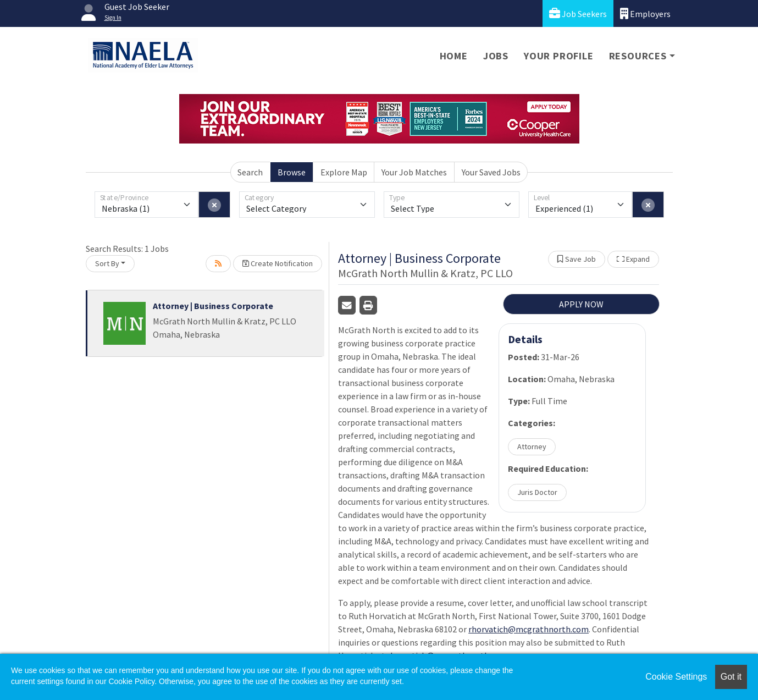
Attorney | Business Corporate (213, 306)
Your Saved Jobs (491, 172)
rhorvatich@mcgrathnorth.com (529, 629)
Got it (731, 677)
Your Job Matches (414, 172)
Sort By (107, 263)
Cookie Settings (676, 677)
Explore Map (344, 172)
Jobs (496, 56)
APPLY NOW (581, 304)
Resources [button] (638, 56)
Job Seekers (578, 13)
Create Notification (278, 263)
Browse (292, 172)
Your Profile (559, 56)
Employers (645, 13)
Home (454, 56)
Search (250, 172)
